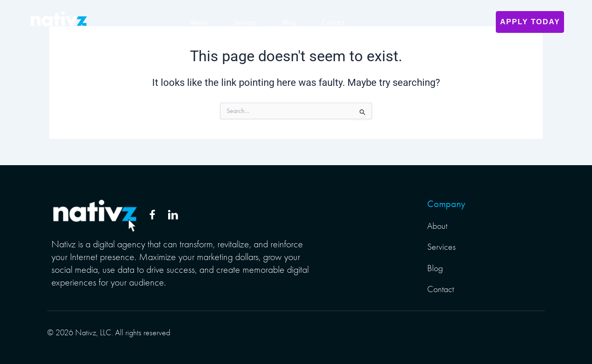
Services (245, 22)
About (199, 22)
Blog (289, 22)
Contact (333, 22)
